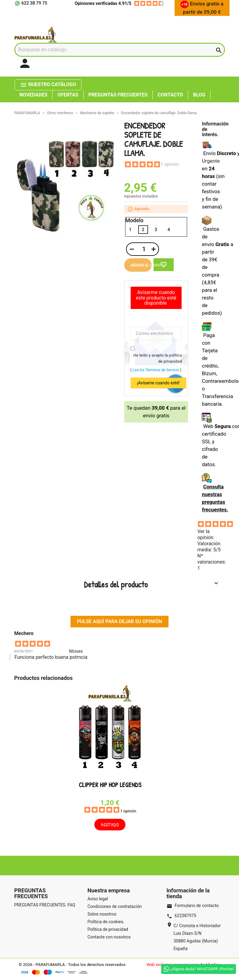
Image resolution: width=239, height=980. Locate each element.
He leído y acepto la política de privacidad (158, 358)
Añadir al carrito (141, 265)
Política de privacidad (108, 929)
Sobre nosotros (102, 914)
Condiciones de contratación (115, 906)
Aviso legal (98, 899)
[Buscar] (120, 50)
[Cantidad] (143, 249)
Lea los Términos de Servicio (156, 370)
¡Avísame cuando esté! (158, 383)
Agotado (110, 825)
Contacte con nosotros (109, 937)
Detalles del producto (152, 584)
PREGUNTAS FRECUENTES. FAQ (45, 905)
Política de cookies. (106, 922)
